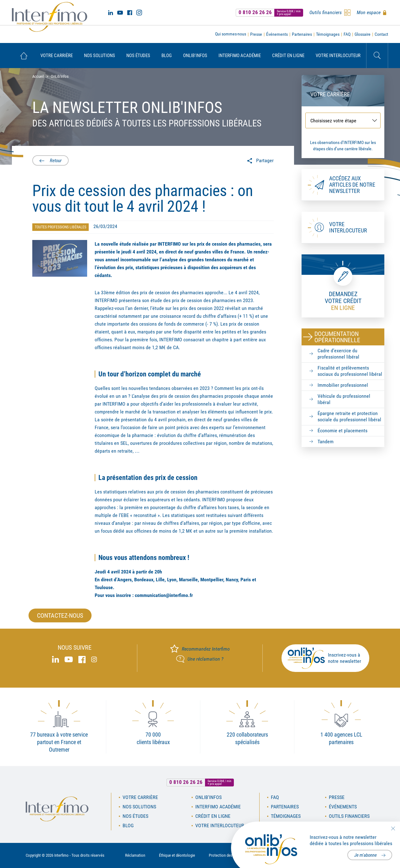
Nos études (138, 56)
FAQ (347, 34)
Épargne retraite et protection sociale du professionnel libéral (349, 416)
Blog (167, 56)
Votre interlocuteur (338, 56)
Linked (111, 13)
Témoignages (328, 34)
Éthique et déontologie (177, 855)
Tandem (326, 442)
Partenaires (302, 34)
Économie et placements (342, 431)
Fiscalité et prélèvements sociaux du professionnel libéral (350, 371)
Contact (381, 34)
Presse (256, 34)
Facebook (130, 13)
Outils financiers (349, 816)
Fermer (393, 828)
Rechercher (377, 56)
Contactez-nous (60, 615)
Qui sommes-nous (231, 34)
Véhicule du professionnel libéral (344, 399)
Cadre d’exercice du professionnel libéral (338, 354)
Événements (277, 34)
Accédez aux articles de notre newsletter (352, 185)
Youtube (120, 13)
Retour (55, 161)
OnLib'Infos (195, 56)
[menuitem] (24, 56)
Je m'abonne (366, 855)
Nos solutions (100, 56)
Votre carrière (57, 56)
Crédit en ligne (288, 56)
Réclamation (135, 855)
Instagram (139, 13)
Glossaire (363, 34)
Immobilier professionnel (343, 385)
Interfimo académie (240, 56)
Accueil (24, 56)
